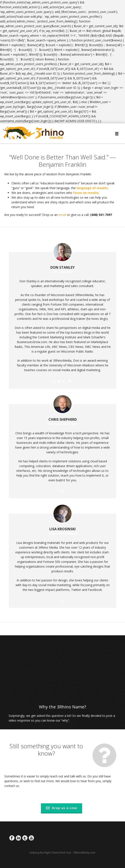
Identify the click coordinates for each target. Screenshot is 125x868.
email (62, 215)
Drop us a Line (62, 808)
